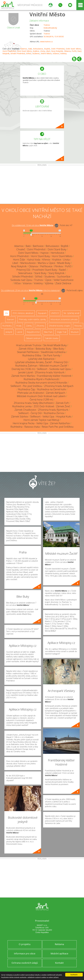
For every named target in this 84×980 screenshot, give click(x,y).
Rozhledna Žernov (54, 413)
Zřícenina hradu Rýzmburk (53, 410)
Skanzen (10, 319)
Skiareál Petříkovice (28, 352)
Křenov (46, 260)
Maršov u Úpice (46, 263)
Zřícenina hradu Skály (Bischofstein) (34, 403)
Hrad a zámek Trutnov (29, 345)
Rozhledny (7, 326)
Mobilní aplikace (59, 953)
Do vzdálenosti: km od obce (32, 225)
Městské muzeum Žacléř (53, 366)
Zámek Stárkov (20, 416)
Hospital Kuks (64, 416)
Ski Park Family (52, 355)
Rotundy (78, 326)
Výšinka (49, 283)
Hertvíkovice (57, 253)
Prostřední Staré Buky (45, 270)
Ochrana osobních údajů (25, 963)
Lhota (43, 51)
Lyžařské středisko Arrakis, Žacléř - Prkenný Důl (41, 362)
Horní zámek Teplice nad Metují (41, 420)
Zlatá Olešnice (63, 283)
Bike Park (48, 332)
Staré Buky (40, 273)
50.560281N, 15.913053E (54, 37)
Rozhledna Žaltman (26, 366)
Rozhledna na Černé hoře (52, 389)
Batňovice (38, 246)
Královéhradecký (50, 28)
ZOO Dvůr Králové (44, 406)
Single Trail (62, 332)
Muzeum (75, 332)
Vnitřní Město (47, 14)
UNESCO (55, 313)
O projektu (25, 944)
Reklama (59, 944)
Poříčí (74, 51)
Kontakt (59, 963)
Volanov (56, 53)
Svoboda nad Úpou (21, 280)
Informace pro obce (25, 953)
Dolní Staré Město (73, 49)
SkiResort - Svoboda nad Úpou (54, 369)
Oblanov (67, 51)
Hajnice (45, 253)
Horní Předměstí (9, 51)
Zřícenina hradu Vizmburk (50, 372)
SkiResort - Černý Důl (30, 413)
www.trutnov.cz (46, 42)
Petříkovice (46, 266)
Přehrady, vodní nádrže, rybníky (32, 319)
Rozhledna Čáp (27, 389)
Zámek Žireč (63, 406)
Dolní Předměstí (58, 49)
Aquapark (42, 313)
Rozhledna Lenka (22, 406)
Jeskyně (9, 332)
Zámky (29, 326)
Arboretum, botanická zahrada (64, 319)
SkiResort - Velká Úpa (42, 416)
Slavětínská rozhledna (53, 352)
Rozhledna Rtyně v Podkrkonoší (41, 379)
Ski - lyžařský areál (71, 313)
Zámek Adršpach (56, 393)
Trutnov (47, 25)
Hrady (19, 326)
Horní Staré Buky (40, 256)
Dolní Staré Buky (57, 249)
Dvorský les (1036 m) (23, 369)
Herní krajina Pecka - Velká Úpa (30, 423)
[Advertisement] (42, 185)
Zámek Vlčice (26, 349)
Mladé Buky (64, 263)
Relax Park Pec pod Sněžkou (58, 427)
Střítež (29, 53)
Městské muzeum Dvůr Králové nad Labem (41, 396)
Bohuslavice (38, 49)
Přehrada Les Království (31, 393)
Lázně (19, 332)
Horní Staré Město (24, 51)
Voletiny (63, 53)
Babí (30, 49)
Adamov (24, 49)
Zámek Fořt (62, 403)
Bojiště (47, 49)
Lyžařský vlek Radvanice (41, 359)
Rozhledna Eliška (32, 355)
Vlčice (17, 283)
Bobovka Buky (43, 349)
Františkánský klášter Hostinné (54, 376)
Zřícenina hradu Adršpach (59, 386)
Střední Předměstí (18, 53)
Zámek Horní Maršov (23, 376)
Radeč (63, 270)
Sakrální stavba (52, 338)
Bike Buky (59, 349)
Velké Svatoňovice (64, 280)
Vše (6, 313)
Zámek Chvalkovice (25, 410)
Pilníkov (59, 266)
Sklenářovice (25, 273)
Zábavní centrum (33, 338)
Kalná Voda (34, 260)
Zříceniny (40, 326)
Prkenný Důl (23, 270)
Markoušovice (28, 263)
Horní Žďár (19, 260)
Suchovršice (64, 277)
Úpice (48, 280)
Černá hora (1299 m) (41, 400)
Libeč (48, 51)
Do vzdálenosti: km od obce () (30, 290)
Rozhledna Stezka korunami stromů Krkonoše (41, 383)
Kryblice (36, 51)
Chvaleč (21, 249)
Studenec (36, 53)
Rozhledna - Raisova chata (25, 427)
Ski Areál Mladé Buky (55, 345)
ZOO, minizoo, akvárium (23, 313)
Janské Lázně (26, 372)
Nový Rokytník (57, 51)
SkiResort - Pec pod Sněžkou (26, 386)
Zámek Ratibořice (60, 423)
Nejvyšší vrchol (33, 332)
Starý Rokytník (56, 273)
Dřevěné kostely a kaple (59, 326)
